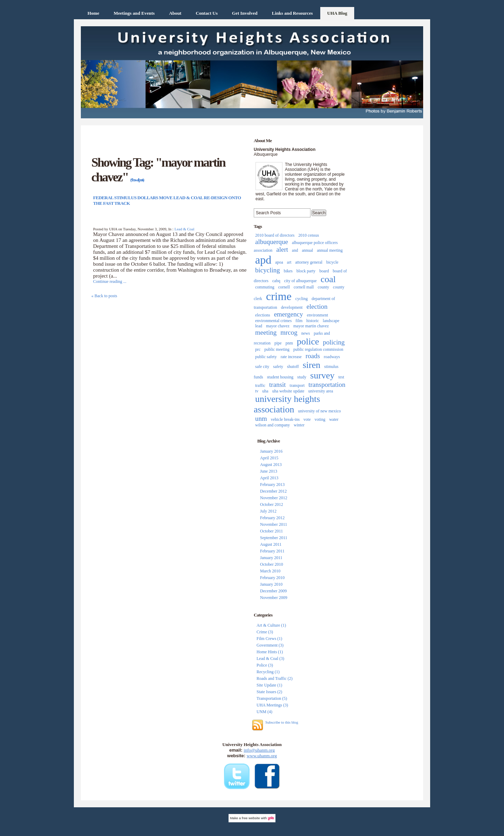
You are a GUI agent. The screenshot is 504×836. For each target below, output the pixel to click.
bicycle (332, 262)
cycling (302, 299)
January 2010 (271, 584)
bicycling (268, 270)
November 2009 (274, 598)
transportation (327, 385)
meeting (266, 332)
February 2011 (272, 551)
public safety (266, 357)
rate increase (291, 357)
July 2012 (268, 511)
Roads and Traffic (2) (275, 678)
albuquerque (272, 242)
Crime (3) (265, 632)
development (292, 307)
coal (328, 279)
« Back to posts (104, 296)
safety (278, 367)
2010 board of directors (275, 235)
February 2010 (272, 578)
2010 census (309, 235)
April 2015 (269, 458)
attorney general (309, 262)
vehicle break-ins (285, 419)
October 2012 (272, 504)
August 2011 (271, 544)
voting (320, 419)
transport (297, 385)
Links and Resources (292, 13)
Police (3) (265, 665)
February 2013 (272, 485)
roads (313, 356)
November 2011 (274, 524)
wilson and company (272, 425)
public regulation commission (318, 349)
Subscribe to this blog (282, 722)
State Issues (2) (269, 692)
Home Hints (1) (270, 652)
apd (263, 260)
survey (322, 375)
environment (318, 315)
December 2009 (273, 591)
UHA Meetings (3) (272, 705)
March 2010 (270, 571)
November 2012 (274, 498)
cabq (276, 281)
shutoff (293, 367)
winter (299, 425)
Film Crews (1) (269, 639)
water (334, 419)
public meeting (277, 349)
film (299, 321)
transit (278, 385)
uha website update (288, 391)
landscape (331, 321)
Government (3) (270, 645)
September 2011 (274, 538)
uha (265, 391)
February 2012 (272, 518)
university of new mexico (320, 411)
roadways (332, 357)
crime (279, 296)
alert (282, 249)
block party (306, 271)
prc (258, 349)
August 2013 (271, 465)
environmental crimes (273, 321)
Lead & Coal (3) (270, 659)
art (289, 262)
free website (251, 818)
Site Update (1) (269, 685)
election (317, 306)
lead (259, 326)
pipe (278, 343)
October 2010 (272, 564)
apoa (279, 262)
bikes (288, 271)
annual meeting (330, 250)
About (175, 13)
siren (312, 365)
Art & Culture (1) (271, 625)
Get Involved (245, 13)
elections (263, 315)
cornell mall (304, 287)
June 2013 (269, 471)
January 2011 (271, 558)
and (295, 250)
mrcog (289, 332)
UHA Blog (337, 13)
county (324, 287)
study (302, 377)
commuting (265, 287)
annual (307, 250)
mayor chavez (278, 326)
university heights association (287, 404)
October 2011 (271, 531)
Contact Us (207, 13)
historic (313, 321)
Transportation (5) (272, 698)
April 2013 (269, 478)
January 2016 (271, 451)
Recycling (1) (268, 672)
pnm (289, 343)
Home (93, 13)
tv (257, 391)
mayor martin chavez (311, 326)
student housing (280, 377)
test (341, 377)
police (308, 342)
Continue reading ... (110, 281)
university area (321, 391)
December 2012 (273, 491)
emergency (289, 314)
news (306, 333)
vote (307, 419)
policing (334, 342)
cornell (284, 287)
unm (261, 419)
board (324, 271)
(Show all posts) (137, 180)
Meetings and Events (134, 13)
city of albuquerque (300, 281)
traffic (260, 385)
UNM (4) (264, 712)
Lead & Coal (184, 229)
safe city (262, 367)
